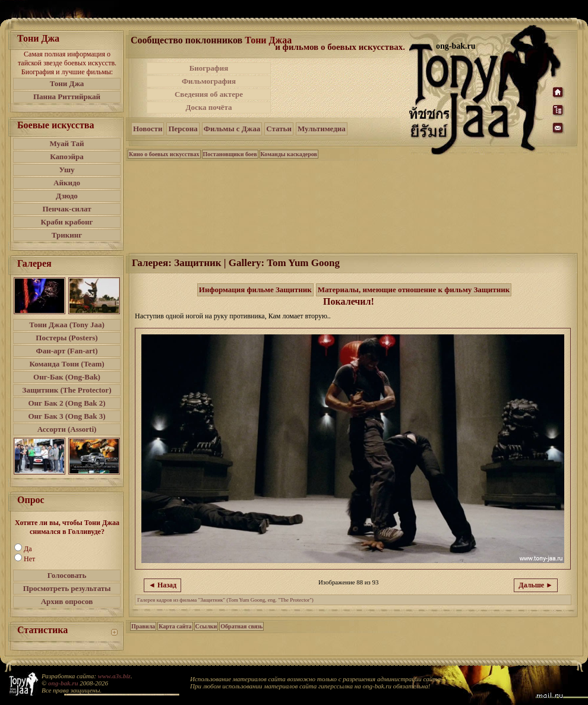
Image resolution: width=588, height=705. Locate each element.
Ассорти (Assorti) (67, 429)
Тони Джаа (268, 40)
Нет (29, 559)
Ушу (67, 170)
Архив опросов (67, 601)
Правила (143, 626)
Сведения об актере (209, 94)
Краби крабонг (67, 222)
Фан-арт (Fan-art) (67, 351)
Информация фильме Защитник (255, 290)
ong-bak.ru (63, 683)
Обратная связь (241, 626)
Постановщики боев (230, 154)
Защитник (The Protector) (67, 390)
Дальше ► (536, 585)
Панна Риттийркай (67, 97)
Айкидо (67, 183)
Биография (209, 68)
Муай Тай (67, 143)
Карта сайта (175, 626)
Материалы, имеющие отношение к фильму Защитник (414, 290)
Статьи (279, 129)
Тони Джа (67, 83)
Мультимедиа (322, 129)
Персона (183, 129)
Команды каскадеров (289, 154)
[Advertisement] (341, 88)
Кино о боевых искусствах (164, 154)
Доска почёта (208, 107)
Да (28, 549)
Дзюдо (67, 196)
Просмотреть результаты (67, 588)
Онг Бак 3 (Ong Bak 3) (67, 416)
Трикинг (67, 235)
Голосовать (67, 575)
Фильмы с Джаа (232, 129)
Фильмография (209, 81)
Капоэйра (67, 157)
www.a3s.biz (114, 676)
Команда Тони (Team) (67, 364)
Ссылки (206, 626)
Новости (148, 129)
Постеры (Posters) (67, 338)
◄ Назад (162, 585)
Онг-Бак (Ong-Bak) (67, 377)
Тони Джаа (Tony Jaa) (67, 325)
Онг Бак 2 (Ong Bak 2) (67, 403)
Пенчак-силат (67, 209)
